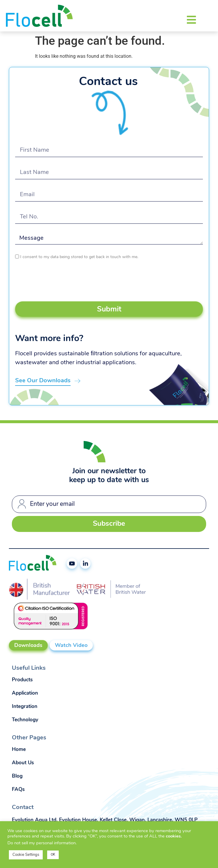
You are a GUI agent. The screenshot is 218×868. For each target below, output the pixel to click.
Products (22, 680)
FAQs (18, 790)
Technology (25, 720)
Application (25, 693)
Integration (25, 707)
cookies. (174, 836)
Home (19, 750)
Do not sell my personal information (42, 843)
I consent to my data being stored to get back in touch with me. (79, 257)
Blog (17, 776)
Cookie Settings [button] (26, 855)
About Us (23, 763)
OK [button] (53, 855)
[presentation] (60, 281)
